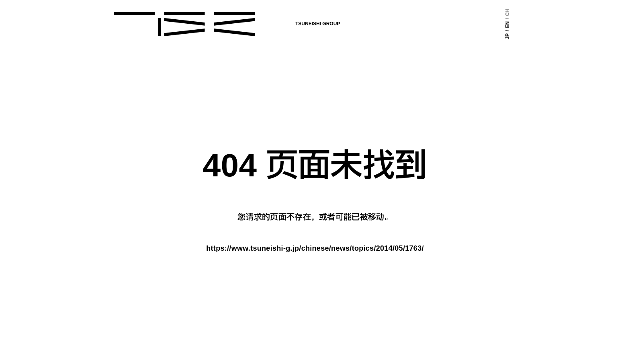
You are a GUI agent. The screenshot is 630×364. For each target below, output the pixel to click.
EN (507, 25)
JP (507, 36)
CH (507, 12)
